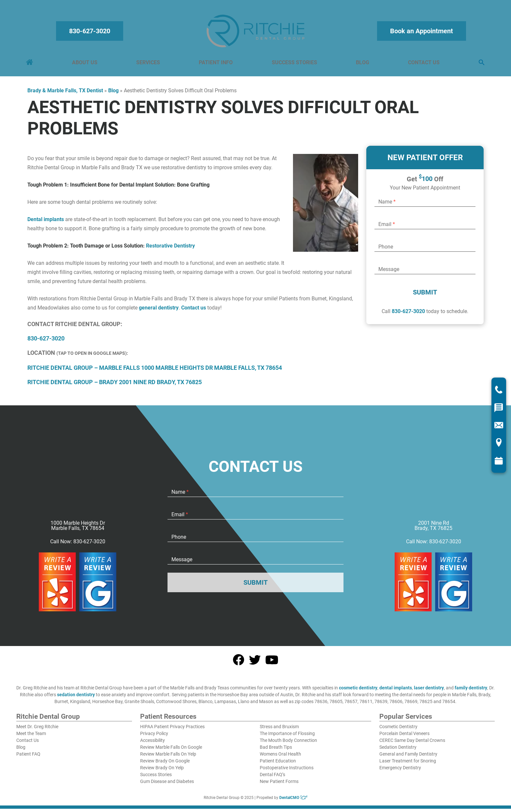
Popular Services (406, 720)
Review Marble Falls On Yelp (168, 757)
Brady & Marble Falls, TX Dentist (65, 94)
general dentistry (159, 311)
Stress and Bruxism (279, 730)
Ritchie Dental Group (48, 720)
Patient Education (278, 764)
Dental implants (46, 223)
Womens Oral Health (280, 757)
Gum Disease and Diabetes (167, 785)
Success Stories (294, 64)
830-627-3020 (91, 33)
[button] (480, 64)
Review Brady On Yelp (162, 771)
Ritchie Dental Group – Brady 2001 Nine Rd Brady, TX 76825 (115, 385)
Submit (425, 295)
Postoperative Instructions (287, 771)
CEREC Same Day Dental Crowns (412, 744)
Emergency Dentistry (400, 771)
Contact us (194, 311)
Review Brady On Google (165, 764)
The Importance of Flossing (287, 737)
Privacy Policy (154, 737)
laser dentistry (429, 691)
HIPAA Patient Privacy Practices (172, 730)
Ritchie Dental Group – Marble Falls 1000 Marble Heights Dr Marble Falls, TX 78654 (155, 371)
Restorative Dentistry (170, 249)
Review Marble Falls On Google (171, 750)
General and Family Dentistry (408, 757)
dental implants (396, 691)
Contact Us (423, 64)
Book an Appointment (421, 33)
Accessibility (153, 744)
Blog (362, 64)
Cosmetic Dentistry (398, 730)
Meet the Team (31, 737)
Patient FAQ (28, 757)
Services (149, 64)
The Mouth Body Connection (288, 744)
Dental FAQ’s (272, 778)
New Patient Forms (279, 785)
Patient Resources (168, 720)
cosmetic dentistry (358, 691)
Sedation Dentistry (398, 750)
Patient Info (216, 64)
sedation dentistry (76, 698)
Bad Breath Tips (276, 750)
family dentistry (471, 691)
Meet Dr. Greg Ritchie (37, 730)
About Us (86, 64)
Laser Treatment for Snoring (408, 764)
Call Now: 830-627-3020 (78, 545)
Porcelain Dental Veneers (404, 737)
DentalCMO (293, 801)
